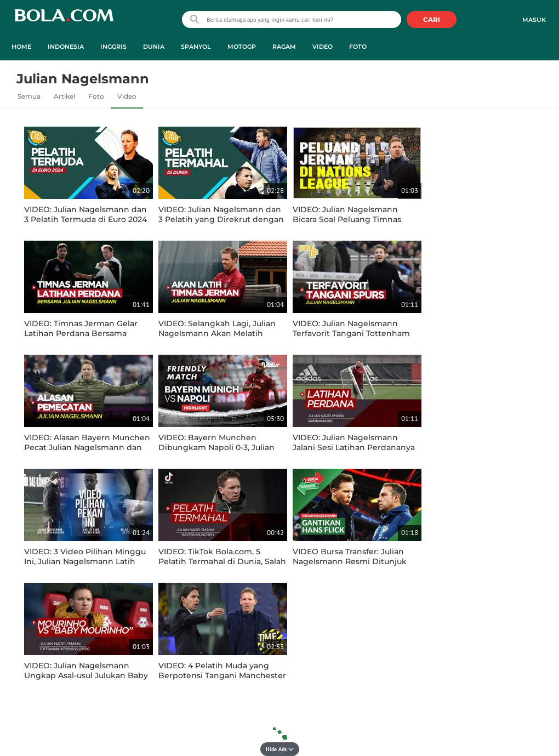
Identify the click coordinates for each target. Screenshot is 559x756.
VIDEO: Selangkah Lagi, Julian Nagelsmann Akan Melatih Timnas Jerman (217, 333)
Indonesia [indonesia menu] (66, 47)
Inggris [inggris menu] (113, 47)
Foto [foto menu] (358, 47)
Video (127, 96)
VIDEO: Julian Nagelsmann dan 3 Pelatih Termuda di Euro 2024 (85, 214)
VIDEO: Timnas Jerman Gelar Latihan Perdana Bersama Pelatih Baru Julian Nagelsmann (87, 333)
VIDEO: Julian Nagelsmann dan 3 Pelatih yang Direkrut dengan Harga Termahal (221, 219)
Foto (96, 96)
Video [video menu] (323, 47)
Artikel (64, 96)
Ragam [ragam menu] (284, 47)
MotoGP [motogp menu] (242, 47)
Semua (29, 96)
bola (64, 21)
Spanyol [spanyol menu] (196, 47)
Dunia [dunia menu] (154, 47)
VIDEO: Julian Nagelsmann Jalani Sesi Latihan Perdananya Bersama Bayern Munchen (354, 447)
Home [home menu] (21, 47)
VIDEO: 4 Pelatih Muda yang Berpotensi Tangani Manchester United (222, 675)
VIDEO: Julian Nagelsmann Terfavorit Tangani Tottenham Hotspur (351, 333)
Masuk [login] (534, 20)
